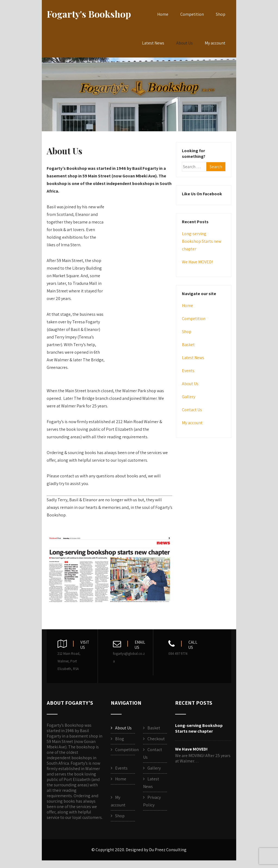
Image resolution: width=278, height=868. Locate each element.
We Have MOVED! (197, 262)
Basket (188, 345)
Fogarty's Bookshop (89, 14)
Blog (120, 739)
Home (163, 14)
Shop (221, 14)
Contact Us (192, 410)
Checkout (156, 739)
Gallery (189, 397)
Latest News (153, 43)
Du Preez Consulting (168, 850)
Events (188, 371)
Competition (192, 14)
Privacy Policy (152, 801)
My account (215, 43)
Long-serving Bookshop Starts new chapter (202, 241)
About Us (184, 43)
